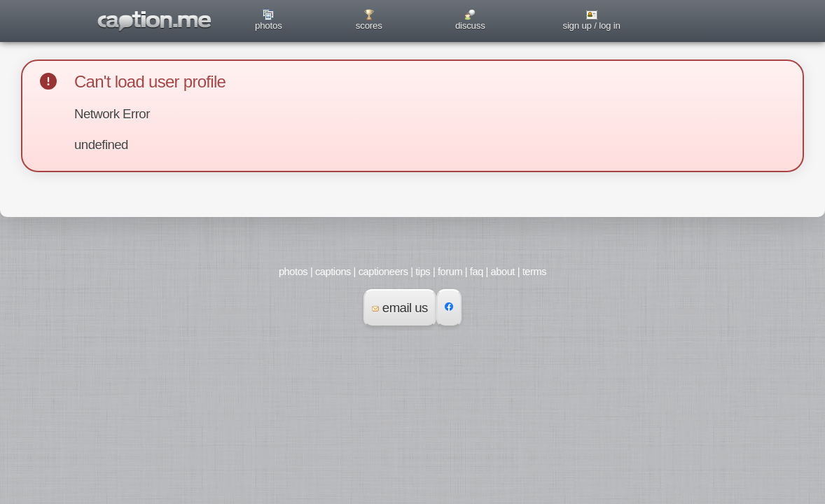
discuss (470, 26)
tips (423, 272)
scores (369, 26)
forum (450, 272)
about (503, 272)
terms (534, 272)
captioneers (383, 272)
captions (333, 272)
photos (269, 26)
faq (477, 272)
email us (400, 308)
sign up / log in (591, 26)
